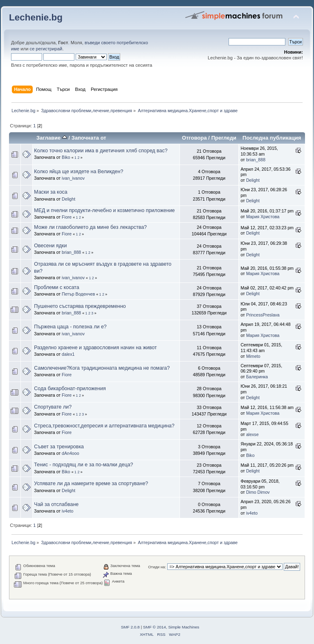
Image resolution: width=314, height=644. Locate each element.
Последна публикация (272, 138)
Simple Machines (184, 627)
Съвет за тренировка (59, 447)
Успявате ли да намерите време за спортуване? (91, 484)
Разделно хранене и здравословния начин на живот (95, 348)
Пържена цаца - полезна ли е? (70, 327)
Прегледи (224, 138)
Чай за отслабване (56, 504)
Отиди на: (157, 567)
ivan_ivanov (73, 178)
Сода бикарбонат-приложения (70, 389)
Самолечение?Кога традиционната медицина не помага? (102, 368)
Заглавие (52, 138)
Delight (253, 180)
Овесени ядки (50, 246)
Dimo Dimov (258, 492)
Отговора (194, 138)
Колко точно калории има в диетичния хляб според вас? (101, 151)
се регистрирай (46, 49)
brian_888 (256, 160)
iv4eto (67, 511)
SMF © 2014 (155, 627)
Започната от (89, 138)
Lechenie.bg (36, 17)
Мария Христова (263, 217)
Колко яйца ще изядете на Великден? (78, 172)
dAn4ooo (70, 453)
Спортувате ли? (53, 407)
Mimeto (253, 356)
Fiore (67, 217)
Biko (66, 157)
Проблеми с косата (56, 287)
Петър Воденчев (78, 294)
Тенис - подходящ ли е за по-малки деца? (83, 465)
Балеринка (257, 377)
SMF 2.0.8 (130, 627)
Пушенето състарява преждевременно (80, 306)
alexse (252, 434)
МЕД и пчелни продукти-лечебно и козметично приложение (104, 210)
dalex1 (68, 354)
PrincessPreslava (263, 315)
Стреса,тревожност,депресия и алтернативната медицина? (104, 426)
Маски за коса (50, 192)
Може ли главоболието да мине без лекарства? (90, 227)
